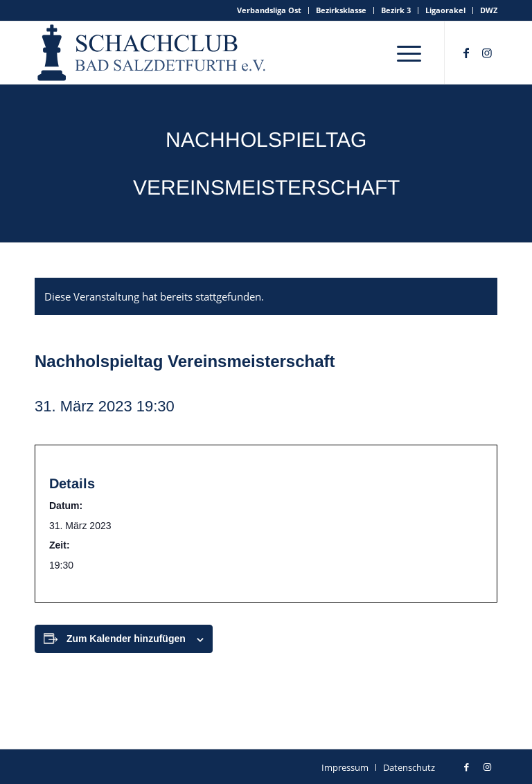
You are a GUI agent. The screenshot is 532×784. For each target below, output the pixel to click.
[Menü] (409, 53)
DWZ (489, 10)
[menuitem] (269, 10)
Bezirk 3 (396, 10)
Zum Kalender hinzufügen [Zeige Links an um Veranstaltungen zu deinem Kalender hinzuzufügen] (126, 639)
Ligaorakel (445, 10)
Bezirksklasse (341, 10)
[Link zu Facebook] (466, 53)
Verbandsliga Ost (269, 10)
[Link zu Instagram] (487, 53)
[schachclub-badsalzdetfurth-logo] (153, 53)
